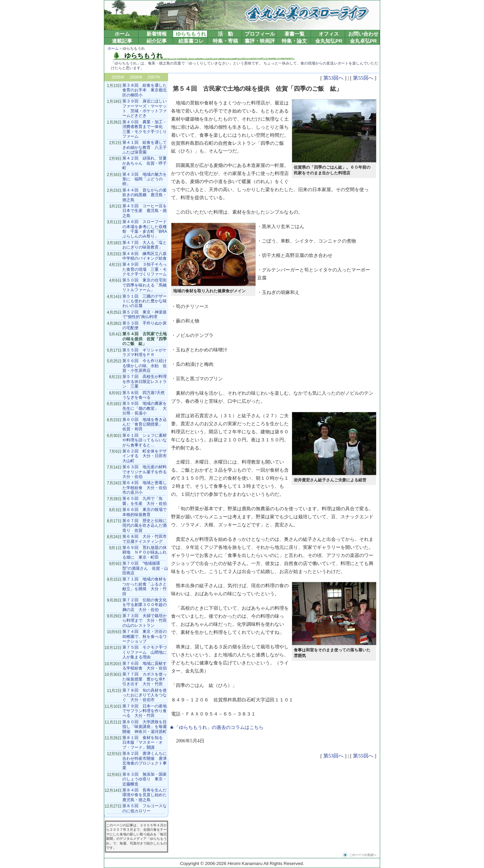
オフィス (329, 34)
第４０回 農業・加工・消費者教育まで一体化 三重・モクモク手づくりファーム (145, 129)
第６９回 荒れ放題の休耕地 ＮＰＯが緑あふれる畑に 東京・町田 (145, 552)
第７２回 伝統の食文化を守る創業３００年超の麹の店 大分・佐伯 (145, 605)
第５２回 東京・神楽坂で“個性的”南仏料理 (145, 314)
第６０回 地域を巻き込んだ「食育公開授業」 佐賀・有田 (145, 424)
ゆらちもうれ (191, 34)
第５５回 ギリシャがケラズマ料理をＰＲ (145, 352)
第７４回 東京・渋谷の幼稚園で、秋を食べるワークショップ (145, 636)
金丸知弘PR (329, 41)
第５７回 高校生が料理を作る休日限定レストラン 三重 (145, 381)
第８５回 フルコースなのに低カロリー (145, 808)
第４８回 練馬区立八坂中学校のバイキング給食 (145, 256)
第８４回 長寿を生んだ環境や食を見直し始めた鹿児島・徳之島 (145, 795)
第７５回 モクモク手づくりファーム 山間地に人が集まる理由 (145, 652)
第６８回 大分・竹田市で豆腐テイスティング (145, 539)
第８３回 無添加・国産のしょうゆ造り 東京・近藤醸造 (145, 779)
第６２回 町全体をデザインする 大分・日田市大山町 (145, 456)
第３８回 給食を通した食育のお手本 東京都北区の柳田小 (145, 90)
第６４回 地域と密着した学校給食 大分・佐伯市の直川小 (145, 488)
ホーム (122, 34)
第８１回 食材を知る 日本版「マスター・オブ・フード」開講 (145, 743)
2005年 (118, 77)
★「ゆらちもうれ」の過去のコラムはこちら (216, 727)
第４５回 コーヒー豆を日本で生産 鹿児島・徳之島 (145, 211)
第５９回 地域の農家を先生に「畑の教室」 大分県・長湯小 (145, 408)
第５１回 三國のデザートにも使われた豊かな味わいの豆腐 (145, 301)
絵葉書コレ (191, 41)
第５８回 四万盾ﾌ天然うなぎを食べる (144, 395)
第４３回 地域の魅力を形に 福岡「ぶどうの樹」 (145, 179)
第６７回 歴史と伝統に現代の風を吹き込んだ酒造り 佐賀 (145, 526)
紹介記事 (157, 41)
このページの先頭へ (363, 855)
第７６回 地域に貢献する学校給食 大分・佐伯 (145, 666)
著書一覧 (294, 34)
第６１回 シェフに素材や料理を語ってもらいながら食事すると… (145, 440)
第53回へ (333, 78)
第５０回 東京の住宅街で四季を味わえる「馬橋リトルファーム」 (145, 285)
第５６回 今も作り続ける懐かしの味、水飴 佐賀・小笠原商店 (145, 366)
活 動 (225, 34)
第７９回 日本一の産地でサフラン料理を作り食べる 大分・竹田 (145, 711)
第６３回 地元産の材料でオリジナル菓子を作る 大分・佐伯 (147, 472)
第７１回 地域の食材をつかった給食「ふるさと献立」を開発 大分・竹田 (145, 586)
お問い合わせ (363, 34)
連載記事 (122, 41)
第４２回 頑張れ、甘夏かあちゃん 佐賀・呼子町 (145, 163)
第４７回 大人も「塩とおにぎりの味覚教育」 (145, 245)
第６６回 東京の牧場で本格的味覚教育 (145, 512)
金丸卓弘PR (363, 41)
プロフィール (260, 34)
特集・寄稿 (225, 41)
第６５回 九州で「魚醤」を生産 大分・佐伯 (145, 501)
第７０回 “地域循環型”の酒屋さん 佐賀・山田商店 (145, 568)
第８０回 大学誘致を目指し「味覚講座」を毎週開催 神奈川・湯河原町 (145, 727)
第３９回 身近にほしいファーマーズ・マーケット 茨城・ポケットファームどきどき (145, 108)
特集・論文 (294, 41)
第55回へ (363, 78)
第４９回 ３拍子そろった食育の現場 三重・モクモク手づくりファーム (145, 269)
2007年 (154, 77)
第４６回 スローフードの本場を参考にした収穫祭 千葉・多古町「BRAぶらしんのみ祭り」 (145, 229)
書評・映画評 (260, 41)
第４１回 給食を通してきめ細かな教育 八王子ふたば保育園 (145, 147)
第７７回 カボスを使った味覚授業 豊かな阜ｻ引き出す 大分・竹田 (145, 679)
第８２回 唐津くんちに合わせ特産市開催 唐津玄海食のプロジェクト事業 (145, 761)
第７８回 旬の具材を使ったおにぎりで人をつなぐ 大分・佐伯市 (145, 695)
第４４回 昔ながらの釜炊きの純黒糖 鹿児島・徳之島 (145, 195)
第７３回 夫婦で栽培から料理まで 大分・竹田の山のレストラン (145, 621)
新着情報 (157, 34)
